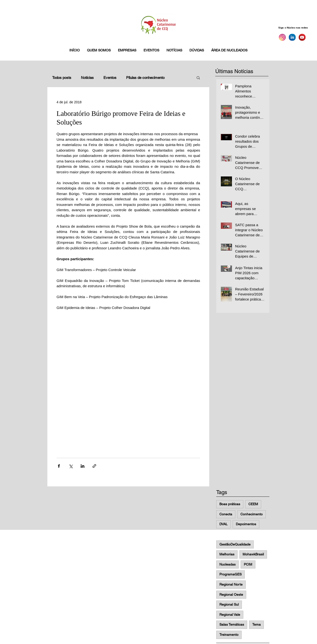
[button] (99, 50)
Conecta (226, 514)
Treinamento (229, 635)
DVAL (223, 524)
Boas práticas (230, 504)
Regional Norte (231, 584)
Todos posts (62, 78)
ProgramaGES (231, 574)
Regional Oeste (231, 595)
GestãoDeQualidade (235, 544)
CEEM (253, 504)
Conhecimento (252, 514)
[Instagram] (282, 37)
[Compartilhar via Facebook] (59, 466)
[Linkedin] (292, 37)
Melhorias (227, 554)
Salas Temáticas (232, 624)
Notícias (87, 78)
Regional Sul (229, 604)
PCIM (248, 564)
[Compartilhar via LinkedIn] (83, 466)
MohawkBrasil (253, 554)
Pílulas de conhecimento (145, 78)
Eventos (110, 78)
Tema (256, 624)
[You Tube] (302, 37)
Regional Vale (230, 615)
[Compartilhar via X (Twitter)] (71, 466)
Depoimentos (246, 524)
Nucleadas (227, 564)
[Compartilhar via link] (94, 466)
